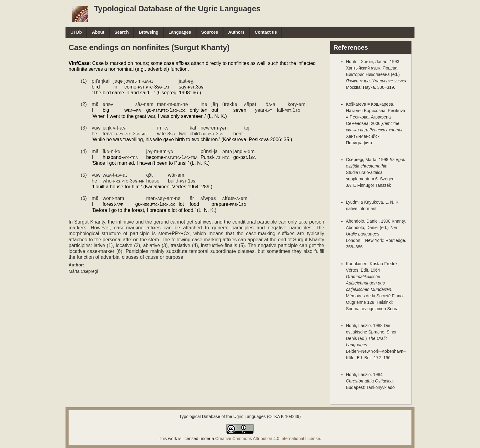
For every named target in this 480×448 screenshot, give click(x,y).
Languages (180, 32)
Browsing (148, 32)
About (98, 32)
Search (122, 32)
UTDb (76, 32)
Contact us (266, 32)
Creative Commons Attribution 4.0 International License (268, 439)
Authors (236, 32)
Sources (210, 32)
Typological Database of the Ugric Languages (177, 9)
